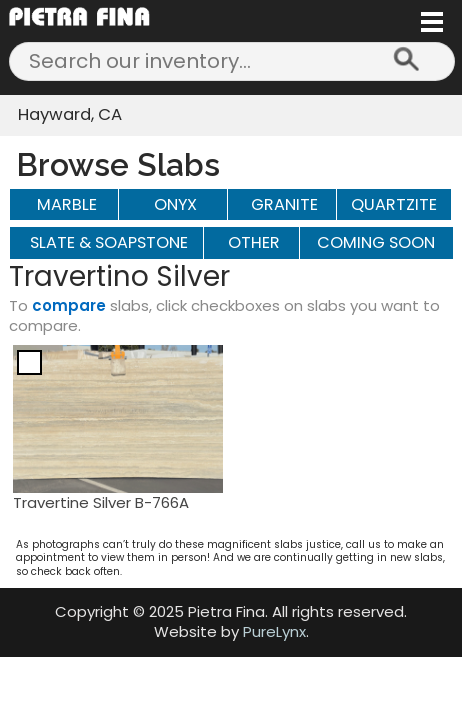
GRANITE (284, 204)
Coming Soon (376, 242)
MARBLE (67, 204)
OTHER (254, 242)
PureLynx (274, 631)
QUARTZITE (394, 204)
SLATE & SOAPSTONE (109, 242)
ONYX (175, 204)
